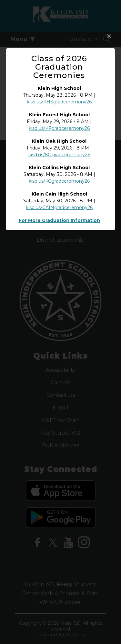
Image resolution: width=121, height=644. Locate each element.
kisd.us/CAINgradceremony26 (59, 259)
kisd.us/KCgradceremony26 (59, 233)
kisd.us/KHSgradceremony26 (59, 153)
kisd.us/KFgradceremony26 (59, 180)
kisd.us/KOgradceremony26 (59, 206)
